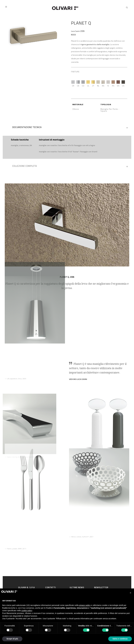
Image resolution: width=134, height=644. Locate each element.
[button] (130, 593)
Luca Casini (75, 31)
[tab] (67, 128)
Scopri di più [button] (12, 639)
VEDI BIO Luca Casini (78, 364)
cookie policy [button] (27, 611)
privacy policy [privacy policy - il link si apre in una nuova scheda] (85, 605)
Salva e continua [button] (120, 639)
